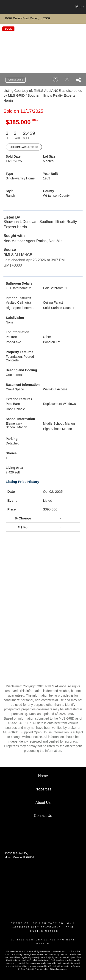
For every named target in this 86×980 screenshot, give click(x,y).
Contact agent (16, 80)
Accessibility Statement (37, 927)
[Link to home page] (4, 7)
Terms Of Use (25, 923)
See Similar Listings (24, 147)
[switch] (55, 80)
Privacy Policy (57, 923)
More (80, 7)
